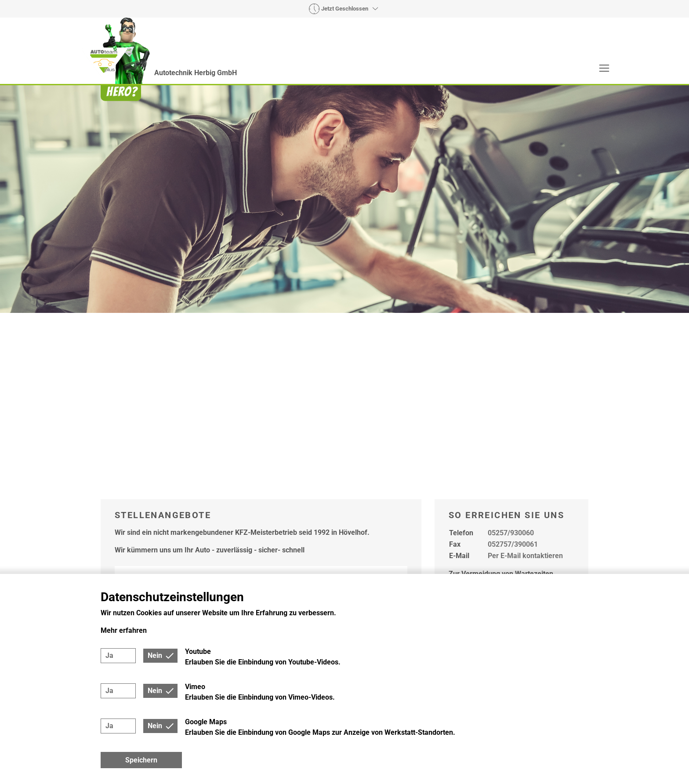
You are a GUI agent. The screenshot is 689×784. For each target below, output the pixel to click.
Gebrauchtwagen (412, 92)
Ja (109, 655)
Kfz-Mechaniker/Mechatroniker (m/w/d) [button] (240, 407)
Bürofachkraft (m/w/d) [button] (193, 372)
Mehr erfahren (124, 630)
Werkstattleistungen (334, 92)
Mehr (575, 92)
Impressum (520, 561)
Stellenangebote (521, 92)
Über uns (467, 92)
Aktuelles (268, 92)
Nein (155, 655)
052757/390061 (513, 334)
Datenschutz (566, 561)
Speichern (141, 760)
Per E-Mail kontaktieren (525, 346)
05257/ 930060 (331, 502)
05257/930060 (511, 323)
